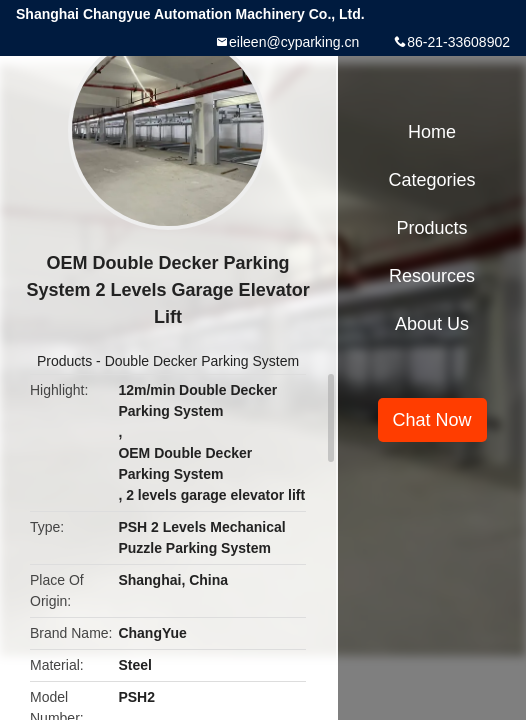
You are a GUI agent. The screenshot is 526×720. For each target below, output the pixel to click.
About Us (432, 324)
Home (432, 132)
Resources (432, 276)
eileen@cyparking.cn (294, 42)
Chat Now (432, 420)
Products (64, 361)
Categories (432, 180)
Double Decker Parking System (202, 361)
